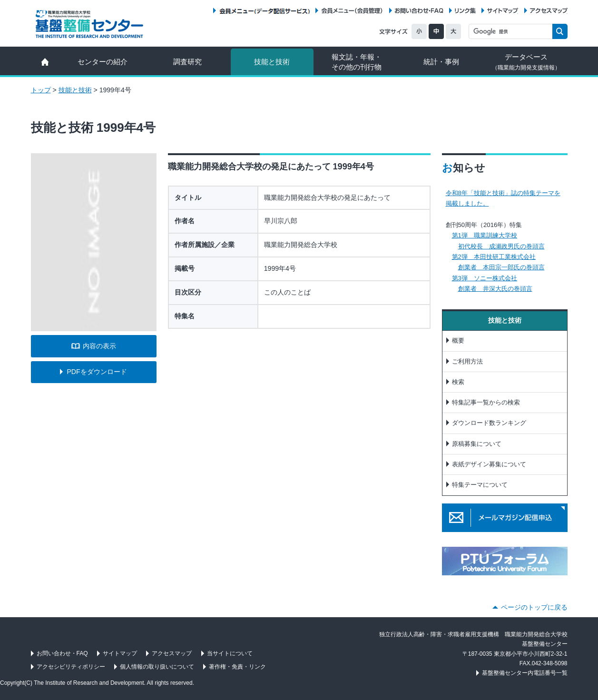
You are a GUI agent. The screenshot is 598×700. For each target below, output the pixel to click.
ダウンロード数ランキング (489, 423)
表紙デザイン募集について (489, 464)
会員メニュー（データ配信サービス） (264, 11)
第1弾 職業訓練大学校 (485, 235)
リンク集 (465, 11)
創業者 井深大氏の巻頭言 (495, 289)
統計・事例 (441, 62)
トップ (41, 90)
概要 (458, 340)
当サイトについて (230, 653)
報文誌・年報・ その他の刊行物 (357, 62)
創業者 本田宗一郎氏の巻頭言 (501, 267)
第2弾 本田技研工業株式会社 (494, 257)
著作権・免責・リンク (237, 667)
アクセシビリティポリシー (71, 667)
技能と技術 (272, 62)
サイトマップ (503, 11)
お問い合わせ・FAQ (419, 11)
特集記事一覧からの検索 (486, 402)
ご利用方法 (467, 361)
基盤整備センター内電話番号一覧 (525, 673)
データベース (526, 62)
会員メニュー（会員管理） (352, 11)
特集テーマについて (480, 485)
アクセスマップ (549, 11)
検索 (458, 382)
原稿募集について (477, 444)
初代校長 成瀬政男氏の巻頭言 (501, 246)
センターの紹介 (103, 62)
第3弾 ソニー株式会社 (485, 278)
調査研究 (187, 62)
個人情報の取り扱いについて (157, 667)
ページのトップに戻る (534, 607)
